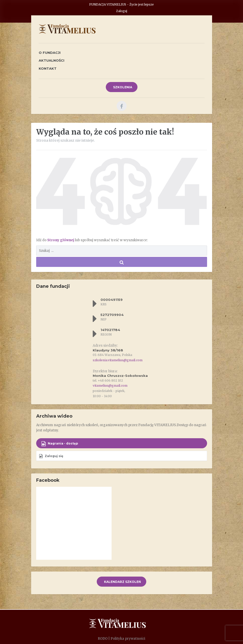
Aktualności (52, 60)
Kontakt (48, 68)
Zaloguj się (51, 456)
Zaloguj (122, 11)
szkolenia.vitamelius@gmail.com (118, 360)
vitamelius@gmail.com (110, 386)
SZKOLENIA (122, 87)
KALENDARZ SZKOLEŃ (122, 582)
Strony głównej (61, 240)
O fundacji (50, 53)
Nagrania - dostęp (60, 444)
